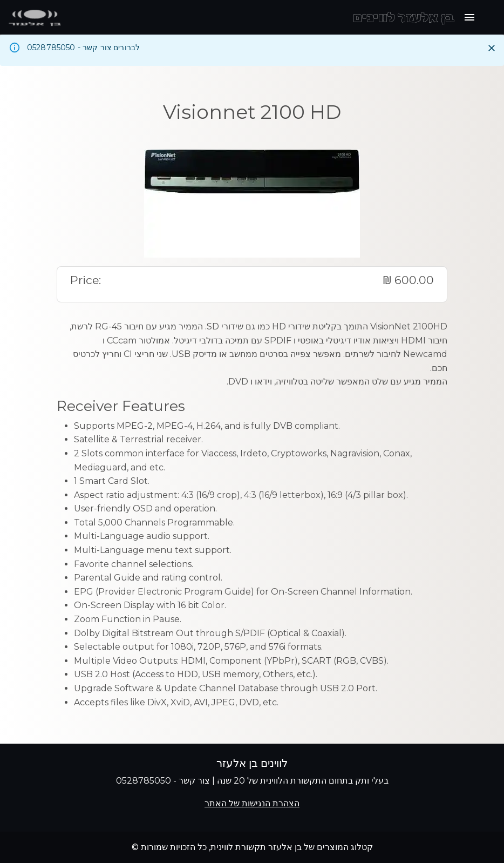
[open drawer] (469, 17)
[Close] (492, 48)
